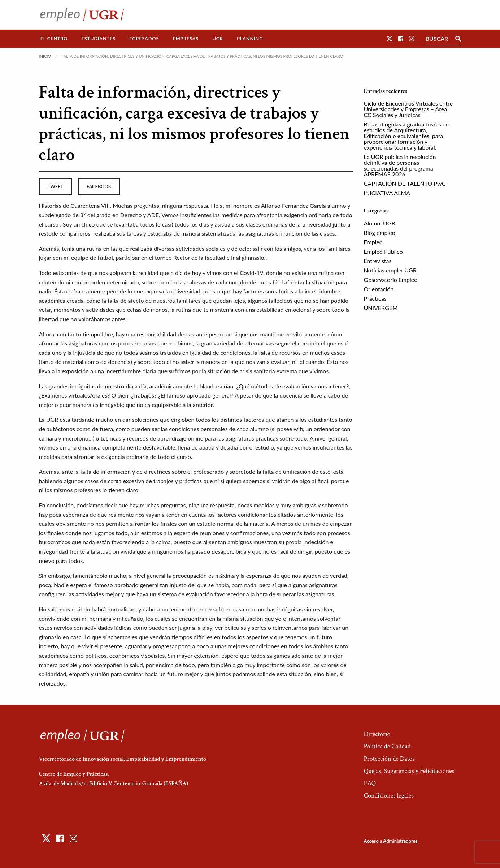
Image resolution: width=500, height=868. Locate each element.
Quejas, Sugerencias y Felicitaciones (409, 771)
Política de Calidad (387, 746)
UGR (218, 39)
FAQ (370, 783)
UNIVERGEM (381, 308)
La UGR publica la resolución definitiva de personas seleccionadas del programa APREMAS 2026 (400, 165)
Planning (250, 39)
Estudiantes (99, 39)
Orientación (379, 289)
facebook (99, 186)
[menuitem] (54, 39)
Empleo (373, 242)
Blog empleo (380, 233)
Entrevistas (378, 261)
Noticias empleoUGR (390, 270)
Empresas (186, 39)
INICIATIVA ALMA (387, 193)
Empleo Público (383, 251)
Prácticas (375, 298)
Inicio (45, 56)
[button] (390, 38)
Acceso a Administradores (390, 841)
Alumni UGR (380, 223)
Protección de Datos (389, 759)
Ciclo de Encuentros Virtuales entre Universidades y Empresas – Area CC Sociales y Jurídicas (408, 109)
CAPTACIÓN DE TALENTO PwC (405, 183)
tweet (55, 186)
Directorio (377, 734)
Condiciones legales (388, 796)
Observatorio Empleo (391, 280)
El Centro (54, 39)
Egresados (144, 39)
